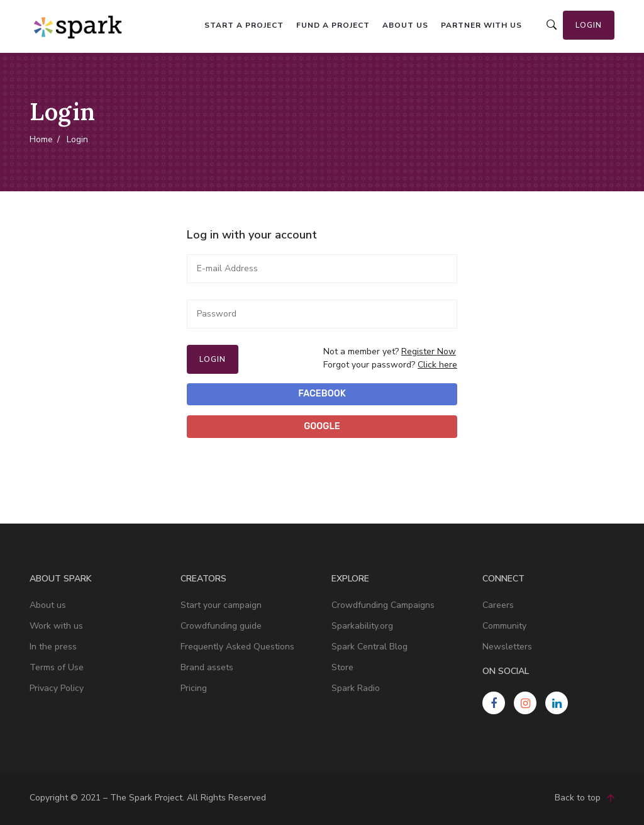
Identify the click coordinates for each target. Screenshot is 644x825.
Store (342, 667)
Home (41, 139)
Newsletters (507, 647)
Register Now (429, 351)
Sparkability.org (362, 626)
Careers (498, 605)
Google (322, 426)
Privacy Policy (57, 688)
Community (504, 626)
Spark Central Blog (369, 647)
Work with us (56, 626)
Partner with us (481, 25)
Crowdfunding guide (221, 626)
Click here (437, 365)
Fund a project (333, 25)
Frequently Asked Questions (237, 647)
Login (589, 25)
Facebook (322, 394)
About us (405, 25)
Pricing (194, 688)
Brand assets (207, 667)
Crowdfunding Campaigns (383, 605)
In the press (53, 647)
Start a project (244, 25)
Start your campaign (221, 605)
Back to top (585, 799)
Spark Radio (356, 688)
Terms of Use (57, 667)
